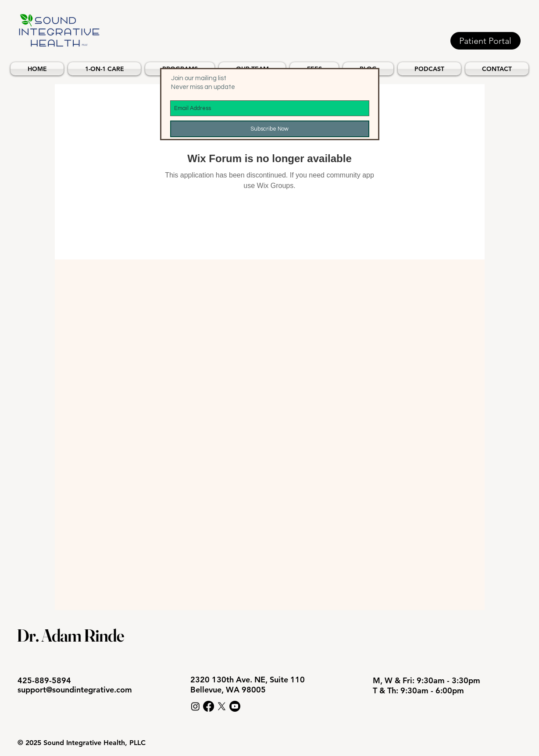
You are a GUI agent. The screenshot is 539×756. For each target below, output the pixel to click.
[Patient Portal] (485, 41)
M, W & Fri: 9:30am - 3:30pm (428, 680)
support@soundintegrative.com (75, 690)
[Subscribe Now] (270, 129)
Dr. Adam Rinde (70, 635)
